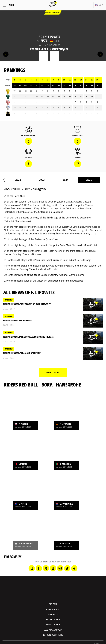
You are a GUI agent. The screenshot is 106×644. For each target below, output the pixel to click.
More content (53, 372)
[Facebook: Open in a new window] (39, 568)
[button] (99, 5)
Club (11, 5)
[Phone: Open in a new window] (32, 568)
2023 (71, 180)
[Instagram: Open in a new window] (60, 568)
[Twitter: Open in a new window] (46, 568)
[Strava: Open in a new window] (74, 568)
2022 (48, 180)
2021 (24, 180)
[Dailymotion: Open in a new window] (53, 568)
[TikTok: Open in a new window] (67, 568)
